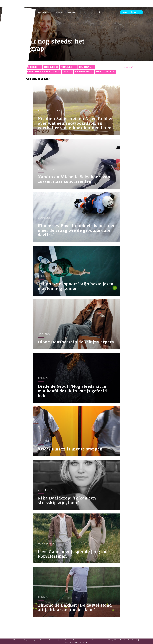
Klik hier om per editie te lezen (30, 79)
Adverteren (16, 640)
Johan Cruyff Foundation (40, 72)
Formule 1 (67, 67)
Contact (43, 640)
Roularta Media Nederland (129, 640)
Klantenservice (97, 640)
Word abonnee (131, 12)
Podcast (58, 12)
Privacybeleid (65, 640)
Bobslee (50, 67)
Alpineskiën (31, 67)
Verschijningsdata (111, 640)
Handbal (85, 67)
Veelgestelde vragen (30, 640)
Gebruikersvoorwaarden (80, 640)
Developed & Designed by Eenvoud (76, 642)
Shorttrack (104, 72)
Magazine (43, 12)
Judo (66, 72)
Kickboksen (83, 72)
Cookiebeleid (53, 640)
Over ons (71, 12)
